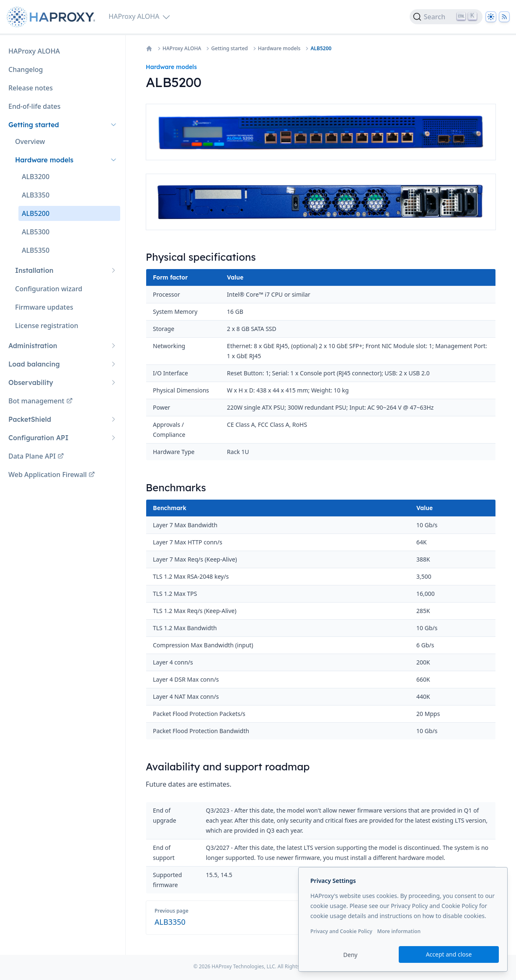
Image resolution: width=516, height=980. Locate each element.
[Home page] (53, 17)
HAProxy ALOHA (182, 49)
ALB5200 (321, 49)
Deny (351, 955)
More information (399, 931)
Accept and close (449, 954)
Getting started (229, 49)
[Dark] (491, 17)
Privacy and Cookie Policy (341, 931)
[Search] (446, 17)
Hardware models (279, 49)
